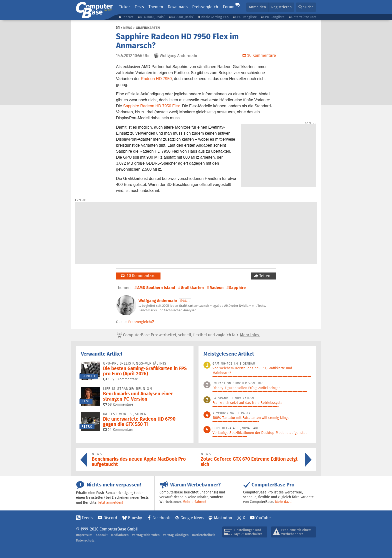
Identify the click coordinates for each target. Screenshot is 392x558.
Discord (110, 518)
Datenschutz (85, 540)
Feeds (87, 518)
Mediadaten (120, 535)
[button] (306, 7)
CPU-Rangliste (274, 17)
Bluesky (135, 518)
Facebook (161, 518)
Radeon (216, 288)
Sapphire (237, 288)
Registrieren (281, 7)
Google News (192, 518)
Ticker (124, 7)
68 (118, 404)
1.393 (121, 379)
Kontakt (102, 535)
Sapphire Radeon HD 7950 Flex (151, 106)
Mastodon (223, 518)
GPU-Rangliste (246, 17)
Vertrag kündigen (176, 535)
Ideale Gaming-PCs (215, 17)
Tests (139, 7)
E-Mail (185, 301)
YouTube (263, 518)
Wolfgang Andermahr (158, 301)
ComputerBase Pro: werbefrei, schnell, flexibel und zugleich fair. (188, 335)
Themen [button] (156, 7)
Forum (229, 7)
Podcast (127, 17)
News (128, 28)
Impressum (84, 535)
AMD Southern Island (156, 288)
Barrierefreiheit (203, 535)
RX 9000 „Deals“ (183, 17)
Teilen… (266, 276)
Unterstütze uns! (304, 17)
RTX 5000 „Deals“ (152, 17)
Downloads (178, 7)
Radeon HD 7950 (156, 79)
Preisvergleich (205, 7)
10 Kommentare (138, 276)
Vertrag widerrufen (146, 535)
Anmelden (257, 7)
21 (118, 430)
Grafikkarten (148, 28)
